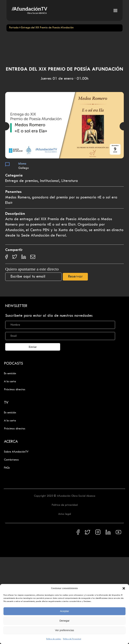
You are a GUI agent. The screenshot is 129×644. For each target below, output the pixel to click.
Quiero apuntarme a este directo (32, 269)
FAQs (7, 468)
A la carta (10, 382)
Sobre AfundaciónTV (16, 452)
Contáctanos (11, 460)
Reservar (75, 277)
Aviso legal (65, 514)
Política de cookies (54, 639)
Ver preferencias (64, 630)
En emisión (10, 374)
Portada (14, 28)
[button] (124, 588)
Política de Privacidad (72, 639)
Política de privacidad (65, 505)
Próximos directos (15, 390)
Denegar (64, 621)
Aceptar (64, 611)
